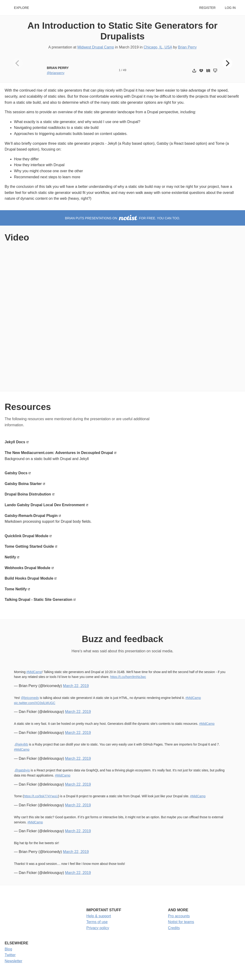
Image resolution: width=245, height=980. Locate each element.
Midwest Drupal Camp (96, 47)
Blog (8, 949)
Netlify (10, 557)
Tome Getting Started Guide (29, 546)
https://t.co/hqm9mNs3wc (128, 677)
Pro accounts (179, 916)
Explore (22, 8)
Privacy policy (98, 928)
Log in (230, 8)
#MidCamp (34, 672)
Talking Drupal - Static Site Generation (38, 600)
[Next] (227, 63)
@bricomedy (30, 698)
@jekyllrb (22, 744)
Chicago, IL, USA (158, 47)
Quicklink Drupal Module (27, 536)
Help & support (99, 916)
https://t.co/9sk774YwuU (41, 796)
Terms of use (97, 922)
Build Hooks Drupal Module (29, 578)
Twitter (10, 955)
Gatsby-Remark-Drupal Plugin (31, 516)
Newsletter (14, 961)
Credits (174, 928)
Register (207, 8)
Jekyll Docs (15, 442)
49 (125, 70)
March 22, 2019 (76, 686)
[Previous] (18, 63)
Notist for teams (181, 922)
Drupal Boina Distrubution (28, 494)
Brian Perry (187, 47)
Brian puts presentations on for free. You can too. (122, 218)
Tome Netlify (16, 589)
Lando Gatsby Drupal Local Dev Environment (45, 505)
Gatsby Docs (16, 473)
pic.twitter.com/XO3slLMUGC (35, 703)
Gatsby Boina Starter (23, 484)
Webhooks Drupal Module (27, 568)
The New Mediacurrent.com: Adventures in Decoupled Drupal (59, 453)
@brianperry (56, 73)
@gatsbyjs (22, 770)
